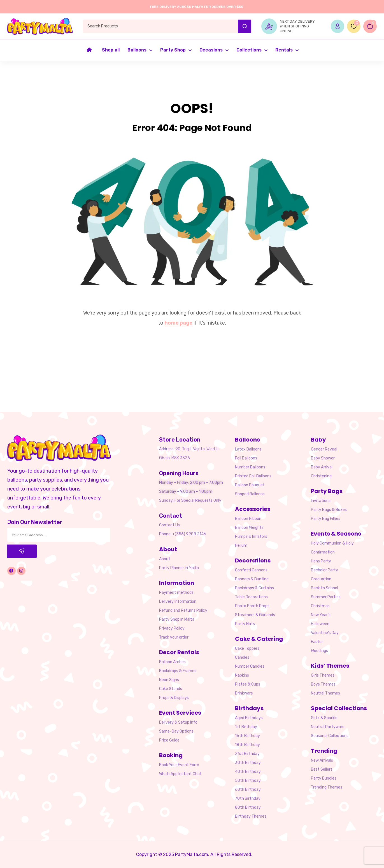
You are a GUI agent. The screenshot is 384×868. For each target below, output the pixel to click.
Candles (242, 657)
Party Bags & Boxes (329, 510)
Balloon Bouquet (250, 485)
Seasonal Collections (330, 736)
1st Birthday (246, 727)
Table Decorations (251, 597)
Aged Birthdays (249, 718)
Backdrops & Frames (178, 671)
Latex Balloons (248, 449)
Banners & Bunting (252, 579)
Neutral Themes (325, 693)
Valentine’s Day (325, 633)
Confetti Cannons (251, 570)
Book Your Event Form (179, 765)
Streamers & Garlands (255, 615)
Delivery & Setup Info (178, 722)
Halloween (320, 624)
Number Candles (250, 666)
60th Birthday (248, 790)
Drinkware (244, 693)
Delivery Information (178, 601)
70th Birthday (248, 798)
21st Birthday (247, 754)
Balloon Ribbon (248, 519)
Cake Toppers (247, 648)
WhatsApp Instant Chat (180, 774)
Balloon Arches (172, 662)
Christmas (320, 606)
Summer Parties (326, 597)
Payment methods (176, 593)
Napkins (242, 675)
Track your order (174, 637)
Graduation (321, 579)
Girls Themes (323, 675)
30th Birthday (248, 763)
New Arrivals (322, 760)
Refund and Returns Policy (183, 610)
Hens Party (321, 561)
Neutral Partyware (328, 727)
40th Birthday (248, 772)
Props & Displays (174, 698)
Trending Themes (327, 787)
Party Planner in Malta (179, 568)
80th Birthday (248, 807)
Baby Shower (323, 458)
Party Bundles (324, 778)
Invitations (321, 501)
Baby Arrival (322, 467)
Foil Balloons (246, 458)
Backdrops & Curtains (254, 588)
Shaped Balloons (250, 494)
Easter (317, 642)
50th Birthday (248, 781)
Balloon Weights (249, 528)
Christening (321, 476)
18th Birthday (247, 745)
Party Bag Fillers (326, 519)
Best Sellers (322, 769)
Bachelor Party (324, 570)
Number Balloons (250, 467)
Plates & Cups (248, 684)
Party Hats (245, 624)
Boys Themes (323, 684)
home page (178, 323)
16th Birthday (247, 736)
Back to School (324, 588)
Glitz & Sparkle (324, 718)
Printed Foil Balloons (253, 476)
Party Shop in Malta (177, 619)
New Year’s (321, 615)
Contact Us (169, 525)
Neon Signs (169, 680)
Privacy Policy (172, 628)
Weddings (319, 651)
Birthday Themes (251, 816)
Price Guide (169, 740)
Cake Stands (171, 689)
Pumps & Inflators (251, 537)
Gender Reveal (324, 449)
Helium (241, 546)
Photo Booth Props (252, 606)
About (165, 559)
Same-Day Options (176, 731)
